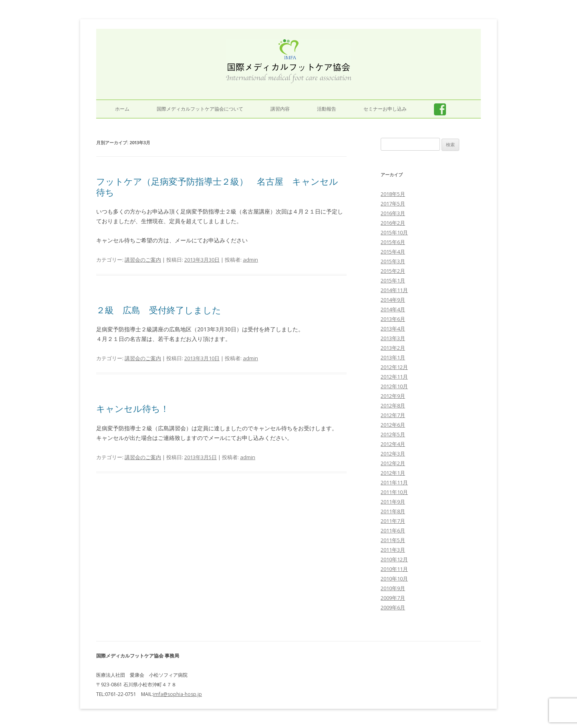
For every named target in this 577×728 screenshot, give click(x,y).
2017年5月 (393, 204)
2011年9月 (393, 502)
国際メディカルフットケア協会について (200, 109)
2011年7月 (393, 521)
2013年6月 (393, 319)
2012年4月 (393, 444)
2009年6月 (393, 607)
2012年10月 (394, 386)
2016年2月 (393, 223)
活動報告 (327, 109)
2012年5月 (393, 434)
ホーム (122, 109)
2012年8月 (393, 405)
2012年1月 (393, 473)
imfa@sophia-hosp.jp (178, 694)
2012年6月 (393, 425)
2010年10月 (394, 579)
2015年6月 (393, 242)
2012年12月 (394, 367)
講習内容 (280, 109)
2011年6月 (393, 530)
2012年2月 (393, 463)
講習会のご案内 (143, 260)
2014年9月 (393, 300)
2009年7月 (393, 598)
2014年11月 (394, 290)
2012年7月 (393, 415)
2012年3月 (393, 454)
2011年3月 (393, 550)
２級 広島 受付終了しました (159, 310)
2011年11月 (394, 482)
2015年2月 (393, 271)
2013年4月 (393, 329)
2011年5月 (393, 540)
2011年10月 (394, 492)
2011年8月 (393, 511)
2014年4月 (393, 309)
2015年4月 (393, 252)
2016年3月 (393, 213)
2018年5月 (393, 194)
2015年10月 (394, 232)
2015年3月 (393, 261)
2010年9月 (393, 588)
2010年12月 (394, 559)
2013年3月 (393, 338)
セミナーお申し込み (385, 109)
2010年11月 (394, 569)
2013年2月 (393, 348)
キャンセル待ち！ (133, 408)
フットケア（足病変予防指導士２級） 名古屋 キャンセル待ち (217, 186)
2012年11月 (394, 377)
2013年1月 (393, 357)
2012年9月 (393, 396)
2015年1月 (393, 280)
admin (250, 260)
